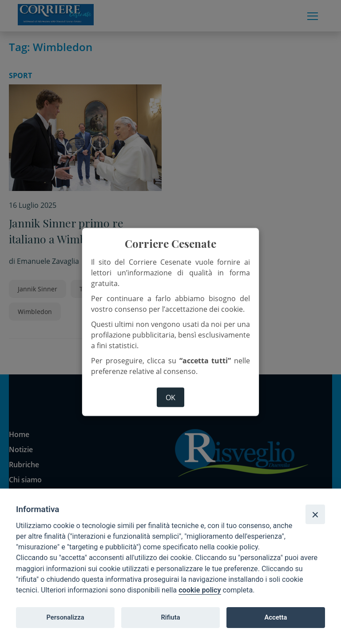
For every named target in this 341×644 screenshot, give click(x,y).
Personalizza (65, 617)
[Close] (315, 514)
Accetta (276, 617)
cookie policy (200, 590)
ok (170, 397)
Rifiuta (170, 617)
